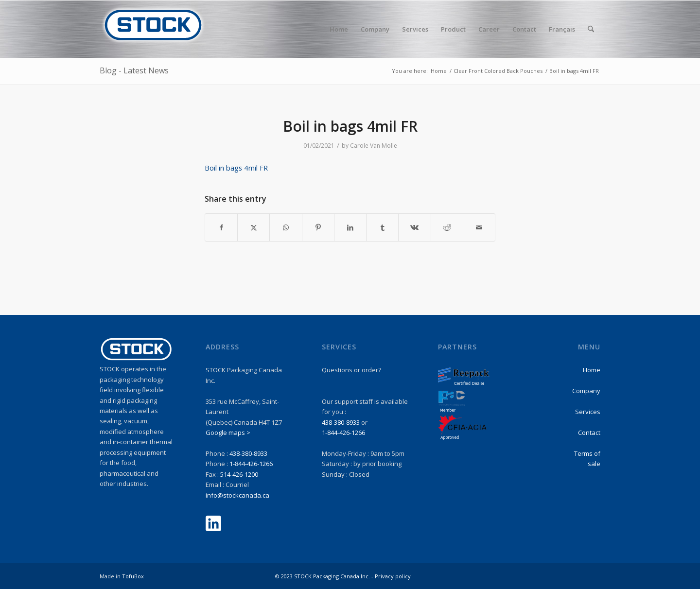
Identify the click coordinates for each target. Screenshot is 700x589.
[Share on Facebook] (221, 227)
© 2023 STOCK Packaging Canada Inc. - (325, 576)
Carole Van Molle (374, 146)
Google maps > (228, 433)
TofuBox (133, 576)
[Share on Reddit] (447, 227)
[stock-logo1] (153, 29)
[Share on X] (254, 227)
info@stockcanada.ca (237, 495)
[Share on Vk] (414, 227)
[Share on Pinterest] (318, 227)
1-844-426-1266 (251, 464)
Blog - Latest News (134, 70)
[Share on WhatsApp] (286, 227)
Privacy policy (393, 576)
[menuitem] (339, 29)
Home (592, 370)
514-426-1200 (239, 474)
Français (562, 29)
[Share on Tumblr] (382, 227)
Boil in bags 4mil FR (236, 168)
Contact (589, 433)
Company (586, 391)
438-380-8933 (248, 453)
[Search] (591, 29)
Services (588, 412)
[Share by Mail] (479, 227)
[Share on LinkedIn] (350, 227)
